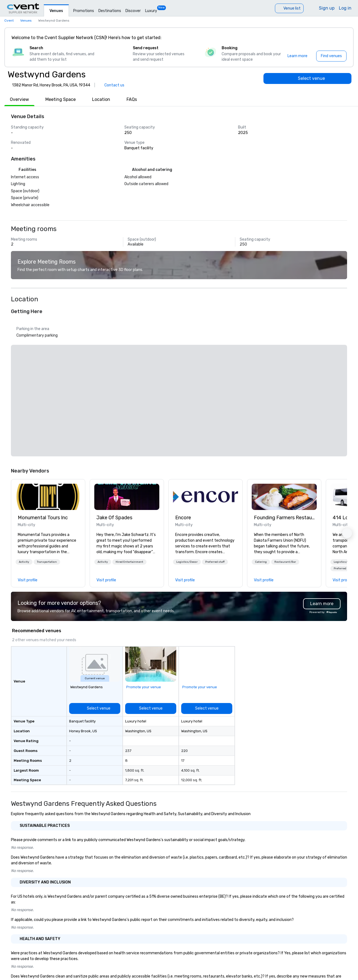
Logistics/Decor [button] (187, 562)
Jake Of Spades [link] (114, 518)
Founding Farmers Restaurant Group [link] (284, 518)
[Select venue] (307, 78)
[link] (48, 497)
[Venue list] (289, 8)
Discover (133, 11)
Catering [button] (261, 562)
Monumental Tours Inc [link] (43, 518)
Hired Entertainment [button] (129, 562)
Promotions (84, 11)
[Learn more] (297, 56)
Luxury (151, 11)
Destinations (110, 11)
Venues (56, 11)
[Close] (341, 38)
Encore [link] (183, 518)
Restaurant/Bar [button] (285, 562)
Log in (345, 8)
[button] (24, 562)
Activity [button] (24, 562)
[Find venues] (331, 56)
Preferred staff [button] (215, 562)
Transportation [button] (47, 562)
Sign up (327, 8)
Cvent (9, 21)
